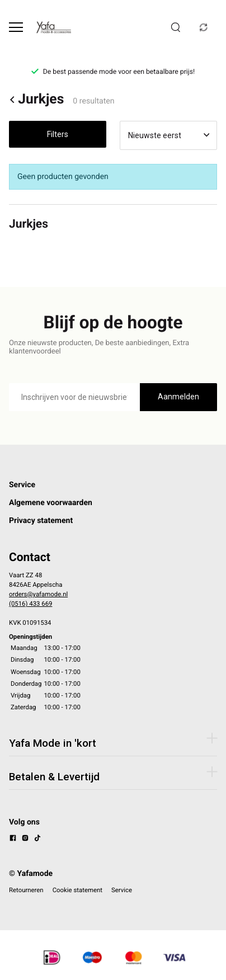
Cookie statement (77, 890)
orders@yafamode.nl (38, 594)
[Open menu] (16, 27)
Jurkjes (36, 100)
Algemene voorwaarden (51, 503)
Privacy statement (41, 521)
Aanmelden (178, 397)
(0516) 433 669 (30, 604)
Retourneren (26, 890)
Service (22, 485)
